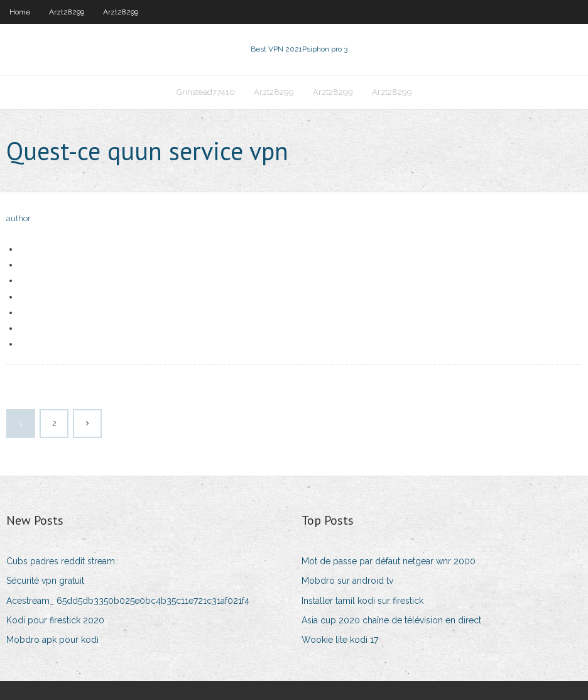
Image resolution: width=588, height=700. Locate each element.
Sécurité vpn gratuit (45, 581)
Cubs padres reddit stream (61, 561)
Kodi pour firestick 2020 (55, 620)
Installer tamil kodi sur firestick (362, 601)
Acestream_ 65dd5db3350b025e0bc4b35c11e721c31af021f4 (128, 601)
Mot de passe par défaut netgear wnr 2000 (389, 561)
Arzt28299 (67, 12)
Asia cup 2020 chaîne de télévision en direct (391, 620)
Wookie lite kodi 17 (340, 640)
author (19, 218)
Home (20, 12)
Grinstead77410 (206, 92)
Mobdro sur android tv (347, 581)
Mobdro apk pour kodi (52, 640)
